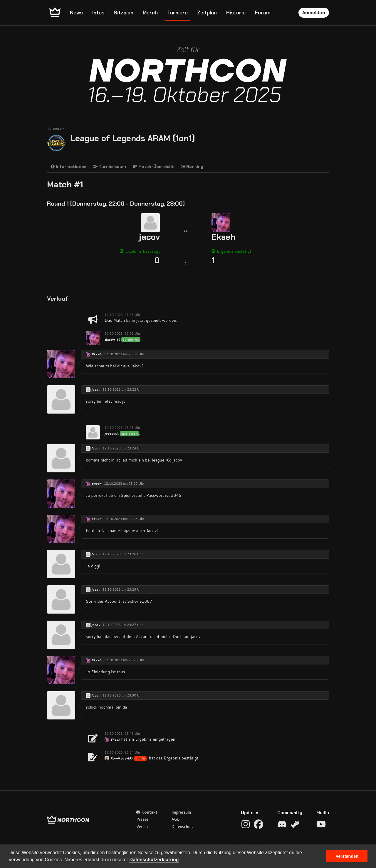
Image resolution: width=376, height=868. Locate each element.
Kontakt (147, 812)
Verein (142, 827)
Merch (150, 13)
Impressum (181, 812)
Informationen (68, 166)
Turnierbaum (110, 166)
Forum (263, 13)
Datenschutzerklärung (154, 860)
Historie (236, 13)
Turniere (177, 13)
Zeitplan (207, 13)
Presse (142, 819)
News (76, 13)
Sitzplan (124, 13)
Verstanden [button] (347, 856)
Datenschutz (183, 827)
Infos (98, 13)
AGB (176, 819)
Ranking (192, 166)
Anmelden (314, 13)
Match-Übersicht (153, 166)
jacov (149, 237)
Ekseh (223, 237)
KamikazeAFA (122, 758)
